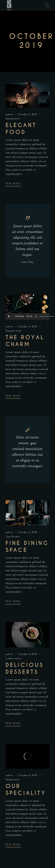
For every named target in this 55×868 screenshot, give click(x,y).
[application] (28, 316)
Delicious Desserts (25, 669)
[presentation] (12, 635)
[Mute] (36, 316)
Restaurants (13, 119)
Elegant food (21, 129)
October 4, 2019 (28, 327)
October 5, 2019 (28, 114)
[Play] (9, 316)
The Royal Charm (25, 341)
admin (10, 114)
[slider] (23, 316)
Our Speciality (26, 790)
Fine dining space (27, 547)
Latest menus (13, 659)
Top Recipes (13, 537)
